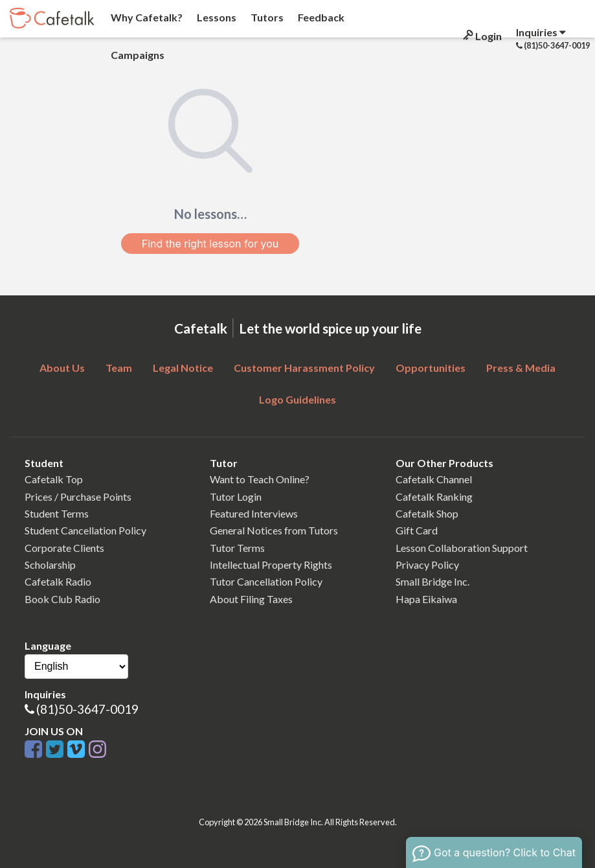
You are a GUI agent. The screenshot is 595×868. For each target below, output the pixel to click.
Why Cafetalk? (146, 17)
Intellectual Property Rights (271, 565)
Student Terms (57, 513)
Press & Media (521, 368)
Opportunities (431, 368)
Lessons (216, 17)
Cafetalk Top (54, 479)
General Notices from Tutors (274, 530)
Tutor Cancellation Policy (266, 581)
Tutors (266, 17)
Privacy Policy (427, 565)
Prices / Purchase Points (78, 497)
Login (481, 36)
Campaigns (137, 55)
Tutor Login (236, 497)
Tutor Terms (237, 548)
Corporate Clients (64, 548)
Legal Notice (183, 368)
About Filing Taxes (251, 599)
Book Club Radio (62, 599)
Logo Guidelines (297, 399)
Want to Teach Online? (260, 479)
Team (119, 368)
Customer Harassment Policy (304, 368)
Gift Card (417, 530)
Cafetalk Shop (427, 513)
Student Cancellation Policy (85, 530)
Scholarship (50, 565)
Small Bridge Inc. (432, 581)
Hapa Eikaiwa (426, 599)
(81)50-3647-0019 (87, 709)
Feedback (320, 17)
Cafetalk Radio (58, 581)
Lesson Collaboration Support (462, 548)
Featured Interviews (254, 513)
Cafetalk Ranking (434, 497)
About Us (62, 368)
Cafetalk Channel (434, 479)
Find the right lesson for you (210, 244)
